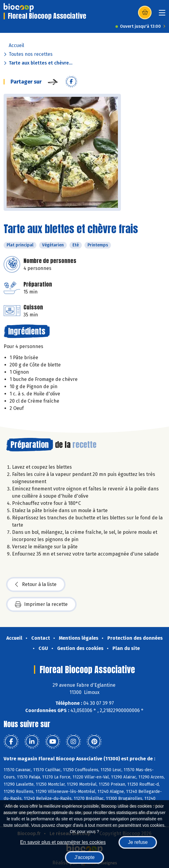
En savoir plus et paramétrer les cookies (63, 842)
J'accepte (84, 857)
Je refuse (138, 842)
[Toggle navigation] (162, 15)
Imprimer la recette (41, 604)
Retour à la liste (36, 584)
